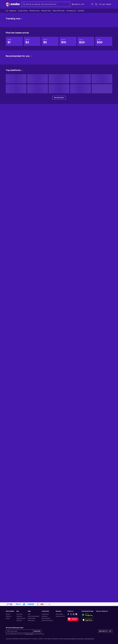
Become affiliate (46, 618)
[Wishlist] (92, 4)
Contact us (8, 616)
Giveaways (45, 616)
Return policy (31, 621)
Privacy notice (29, 634)
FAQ (29, 614)
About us (8, 614)
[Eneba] (13, 4)
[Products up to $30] (104, 41)
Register (109, 4)
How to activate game (33, 616)
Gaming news (45, 614)
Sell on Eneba (59, 614)
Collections (19, 616)
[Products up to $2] (32, 41)
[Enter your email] (19, 631)
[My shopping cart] (96, 4)
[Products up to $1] (14, 41)
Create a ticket (32, 618)
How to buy (19, 614)
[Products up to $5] (50, 41)
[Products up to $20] (86, 41)
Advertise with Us (60, 616)
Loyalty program (21, 618)
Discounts (19, 621)
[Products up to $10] (68, 41)
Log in (102, 4)
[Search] (46, 4)
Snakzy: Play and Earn (47, 621)
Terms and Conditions (70, 639)
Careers (8, 618)
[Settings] (78, 4)
